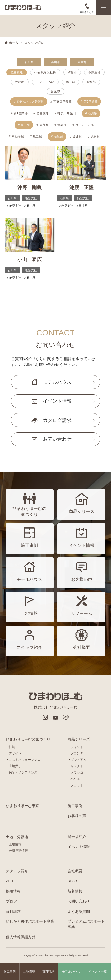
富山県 (56, 62)
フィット (77, 747)
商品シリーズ (79, 739)
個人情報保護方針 (21, 937)
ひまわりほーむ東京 (23, 806)
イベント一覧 (98, 971)
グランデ (77, 753)
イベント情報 (57, 401)
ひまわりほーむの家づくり (28, 739)
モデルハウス (57, 382)
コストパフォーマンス (25, 760)
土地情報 (15, 844)
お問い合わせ (57, 439)
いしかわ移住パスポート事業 (30, 921)
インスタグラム (45, 717)
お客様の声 (77, 816)
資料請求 (13, 911)
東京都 (82, 62)
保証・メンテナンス (23, 772)
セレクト (77, 766)
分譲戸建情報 (18, 851)
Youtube (55, 717)
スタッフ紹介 (17, 871)
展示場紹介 (77, 837)
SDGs (72, 881)
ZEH (10, 881)
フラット (77, 785)
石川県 (29, 62)
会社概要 (75, 871)
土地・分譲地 (17, 837)
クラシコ (77, 772)
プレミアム (78, 760)
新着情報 (75, 891)
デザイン (15, 753)
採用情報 (13, 891)
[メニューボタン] (104, 7)
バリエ (75, 779)
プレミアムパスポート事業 (86, 924)
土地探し (15, 766)
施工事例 (75, 806)
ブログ (11, 901)
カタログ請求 (57, 420)
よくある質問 (79, 911)
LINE (66, 717)
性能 (12, 747)
